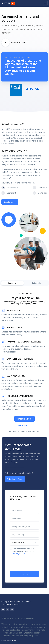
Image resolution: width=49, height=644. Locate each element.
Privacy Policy (19, 554)
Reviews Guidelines (24, 602)
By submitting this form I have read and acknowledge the (24, 551)
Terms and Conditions (10, 604)
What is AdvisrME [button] (14, 43)
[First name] (24, 511)
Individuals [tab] (36, 283)
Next (24, 574)
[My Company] (24, 535)
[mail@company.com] (24, 527)
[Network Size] (24, 542)
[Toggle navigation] (45, 3)
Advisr (14, 640)
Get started (10, 202)
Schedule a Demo (24, 419)
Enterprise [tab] (12, 283)
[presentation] (28, 563)
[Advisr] (9, 3)
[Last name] (24, 519)
